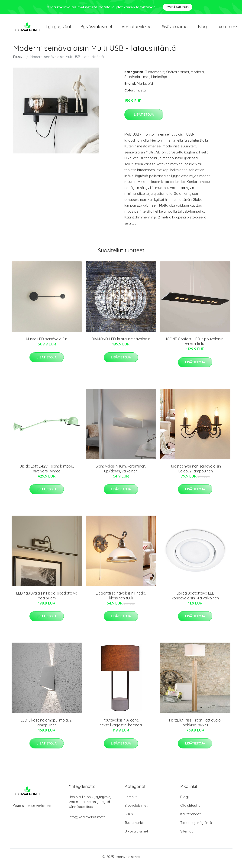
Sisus (129, 817)
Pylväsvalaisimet (96, 28)
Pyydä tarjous (178, 7)
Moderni (197, 75)
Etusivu (19, 60)
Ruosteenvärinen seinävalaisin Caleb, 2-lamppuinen (195, 472)
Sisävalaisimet (175, 28)
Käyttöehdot (190, 817)
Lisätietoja (144, 118)
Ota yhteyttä (190, 809)
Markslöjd (159, 80)
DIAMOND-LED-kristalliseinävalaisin (121, 342)
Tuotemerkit (155, 75)
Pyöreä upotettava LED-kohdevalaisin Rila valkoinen (195, 599)
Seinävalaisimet (137, 80)
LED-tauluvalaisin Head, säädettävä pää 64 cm (47, 599)
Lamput (131, 800)
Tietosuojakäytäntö (196, 826)
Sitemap (187, 834)
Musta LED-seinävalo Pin (47, 342)
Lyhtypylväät (58, 28)
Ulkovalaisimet (136, 834)
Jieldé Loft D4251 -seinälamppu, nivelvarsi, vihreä (47, 472)
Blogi (203, 28)
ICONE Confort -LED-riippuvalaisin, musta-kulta (195, 345)
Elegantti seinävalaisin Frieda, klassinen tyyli (121, 599)
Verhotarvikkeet (137, 28)
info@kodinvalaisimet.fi (88, 820)
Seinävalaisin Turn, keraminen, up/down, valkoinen (121, 472)
